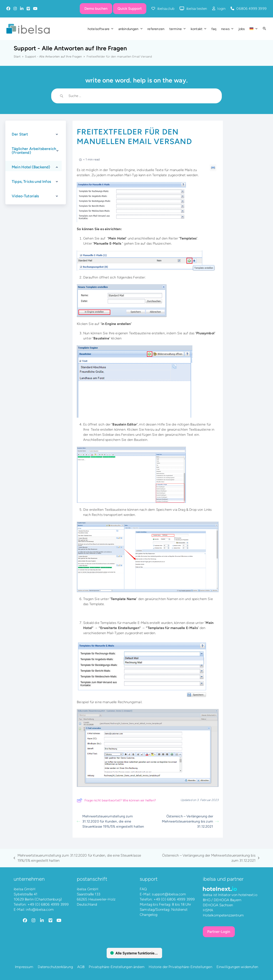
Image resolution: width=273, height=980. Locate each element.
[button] (264, 29)
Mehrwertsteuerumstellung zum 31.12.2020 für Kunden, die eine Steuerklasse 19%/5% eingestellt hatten (110, 821)
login (221, 9)
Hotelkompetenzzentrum (223, 915)
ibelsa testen (197, 9)
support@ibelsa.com (169, 894)
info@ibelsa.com (40, 909)
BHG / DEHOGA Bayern (222, 900)
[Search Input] (142, 96)
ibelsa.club (166, 9)
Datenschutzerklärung (55, 967)
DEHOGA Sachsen (218, 905)
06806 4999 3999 (251, 9)
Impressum (24, 967)
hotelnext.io (248, 895)
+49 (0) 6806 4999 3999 (48, 904)
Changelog (149, 915)
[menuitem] (253, 29)
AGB (81, 967)
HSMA (208, 910)
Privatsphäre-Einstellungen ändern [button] (117, 967)
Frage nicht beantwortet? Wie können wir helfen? (116, 800)
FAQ (143, 889)
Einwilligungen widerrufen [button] (237, 967)
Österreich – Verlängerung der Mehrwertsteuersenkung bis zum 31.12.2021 (190, 821)
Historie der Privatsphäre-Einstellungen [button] (180, 967)
